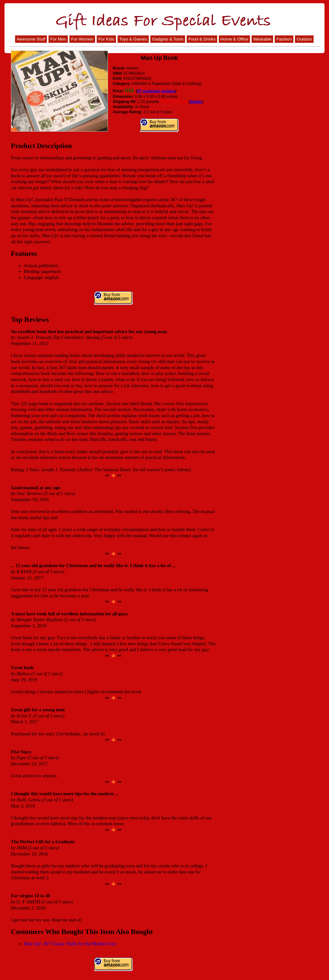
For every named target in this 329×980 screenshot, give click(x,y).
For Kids (106, 39)
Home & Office (234, 39)
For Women (82, 39)
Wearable (262, 39)
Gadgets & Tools (168, 39)
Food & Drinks (202, 39)
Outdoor (304, 39)
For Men (58, 39)
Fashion (284, 39)
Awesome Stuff (31, 39)
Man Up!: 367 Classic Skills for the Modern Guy (70, 944)
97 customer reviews (156, 91)
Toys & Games (133, 39)
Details (196, 102)
